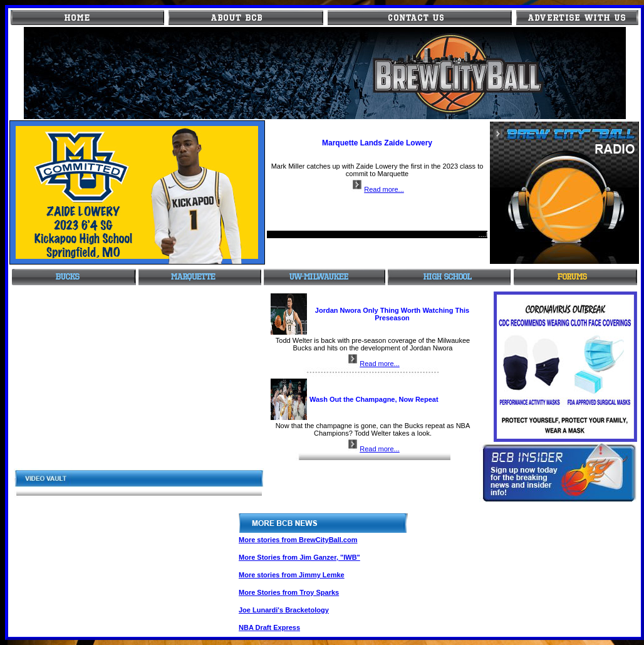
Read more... (377, 189)
